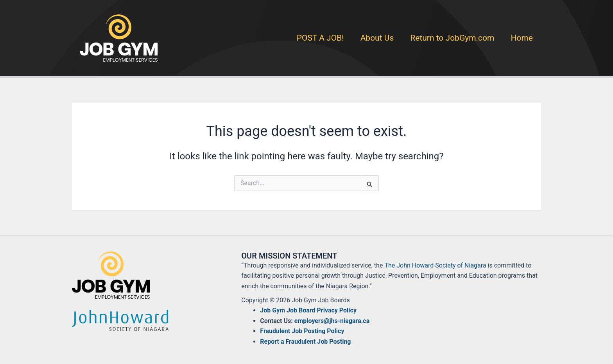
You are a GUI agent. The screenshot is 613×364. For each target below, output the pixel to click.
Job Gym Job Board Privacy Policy (308, 310)
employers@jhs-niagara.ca (332, 321)
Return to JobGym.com (452, 38)
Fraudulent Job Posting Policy (302, 331)
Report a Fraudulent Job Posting (305, 342)
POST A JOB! (320, 38)
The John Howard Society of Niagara (435, 265)
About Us (377, 38)
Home (522, 38)
